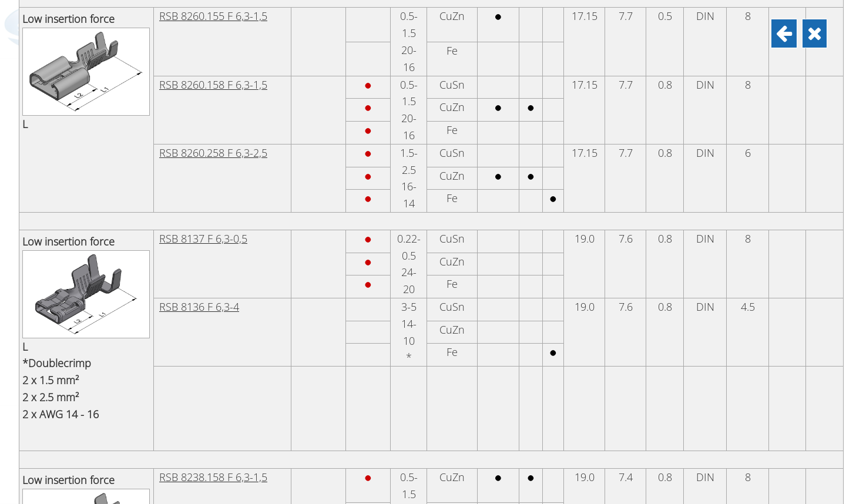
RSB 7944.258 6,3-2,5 (209, 369)
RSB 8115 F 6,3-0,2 (203, 25)
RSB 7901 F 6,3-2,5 (203, 161)
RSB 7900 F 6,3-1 (199, 93)
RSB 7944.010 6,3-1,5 (209, 300)
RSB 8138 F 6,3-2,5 (203, 455)
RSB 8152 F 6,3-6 (199, 229)
